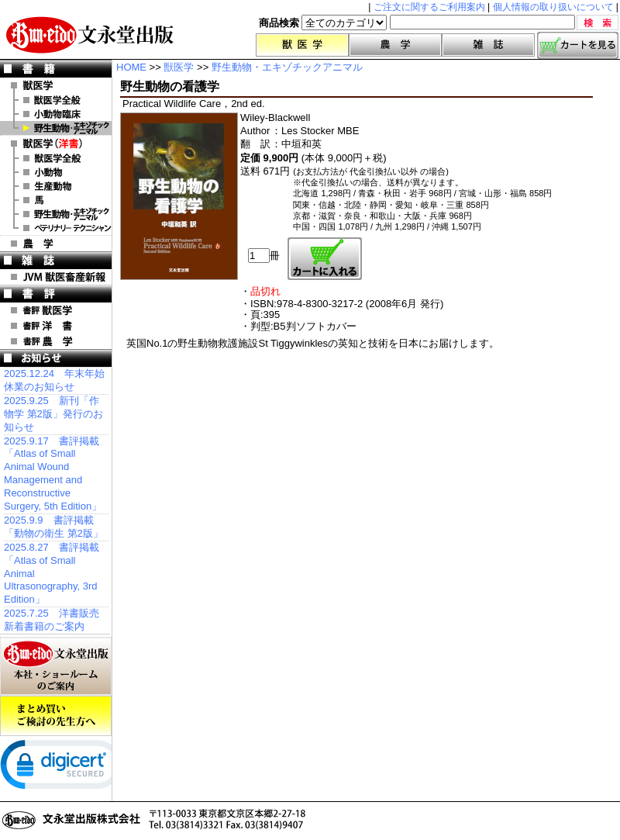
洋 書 (56, 143)
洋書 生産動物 (56, 186)
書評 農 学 (56, 341)
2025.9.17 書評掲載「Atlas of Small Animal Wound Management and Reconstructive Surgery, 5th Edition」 (53, 474)
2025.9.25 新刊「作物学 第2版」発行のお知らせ (53, 414)
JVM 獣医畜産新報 (56, 277)
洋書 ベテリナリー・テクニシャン (56, 228)
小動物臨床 (56, 114)
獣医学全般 (56, 100)
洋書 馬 (56, 200)
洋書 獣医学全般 (56, 158)
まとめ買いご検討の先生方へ (56, 716)
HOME (131, 67)
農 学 (56, 244)
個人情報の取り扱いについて (553, 7)
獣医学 (302, 45)
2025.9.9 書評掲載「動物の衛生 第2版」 (53, 527)
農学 (395, 45)
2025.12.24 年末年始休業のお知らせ (54, 380)
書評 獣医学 (56, 310)
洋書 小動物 (56, 172)
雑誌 (488, 45)
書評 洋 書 (56, 326)
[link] (62, 768)
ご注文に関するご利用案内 (429, 7)
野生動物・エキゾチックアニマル (56, 128)
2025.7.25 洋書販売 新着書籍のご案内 (52, 620)
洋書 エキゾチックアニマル (56, 214)
